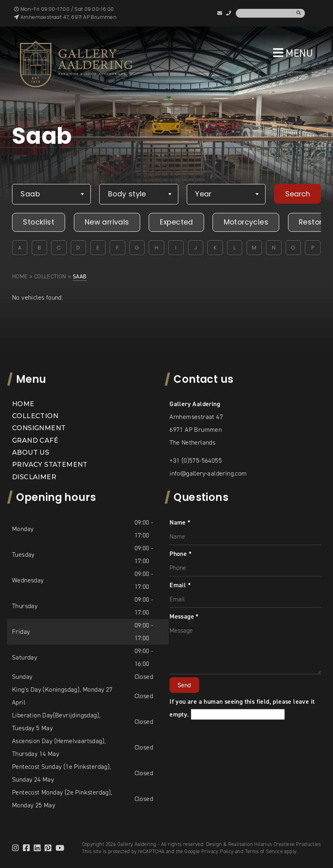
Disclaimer (34, 477)
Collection (50, 276)
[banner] (76, 64)
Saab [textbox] (30, 194)
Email (180, 585)
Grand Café (35, 440)
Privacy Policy (218, 851)
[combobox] (51, 194)
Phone (181, 554)
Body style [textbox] (127, 194)
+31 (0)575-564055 (196, 461)
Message (184, 616)
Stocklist (39, 222)
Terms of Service (264, 851)
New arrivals (107, 222)
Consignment (39, 428)
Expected (177, 222)
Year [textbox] (203, 194)
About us (31, 452)
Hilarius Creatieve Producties (288, 844)
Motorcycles (246, 222)
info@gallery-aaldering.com (208, 473)
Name (180, 522)
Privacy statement (50, 465)
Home (20, 276)
